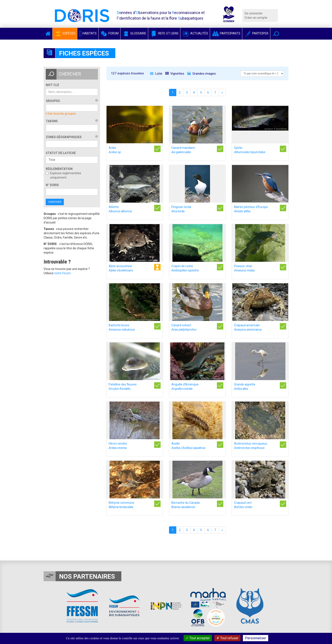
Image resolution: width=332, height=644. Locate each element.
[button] (276, 34)
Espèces (65, 33)
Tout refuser (227, 638)
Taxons (52, 121)
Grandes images (202, 74)
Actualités (195, 33)
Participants (226, 33)
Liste (156, 74)
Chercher (55, 202)
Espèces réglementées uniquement (63, 175)
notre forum (62, 273)
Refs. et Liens (164, 33)
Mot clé (52, 85)
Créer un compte (256, 18)
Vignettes (175, 74)
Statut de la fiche (61, 153)
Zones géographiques (64, 137)
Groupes (53, 101)
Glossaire (134, 33)
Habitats (88, 33)
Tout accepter (198, 638)
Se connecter (254, 13)
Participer (256, 33)
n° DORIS (52, 185)
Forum (109, 33)
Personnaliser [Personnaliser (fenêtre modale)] (256, 638)
